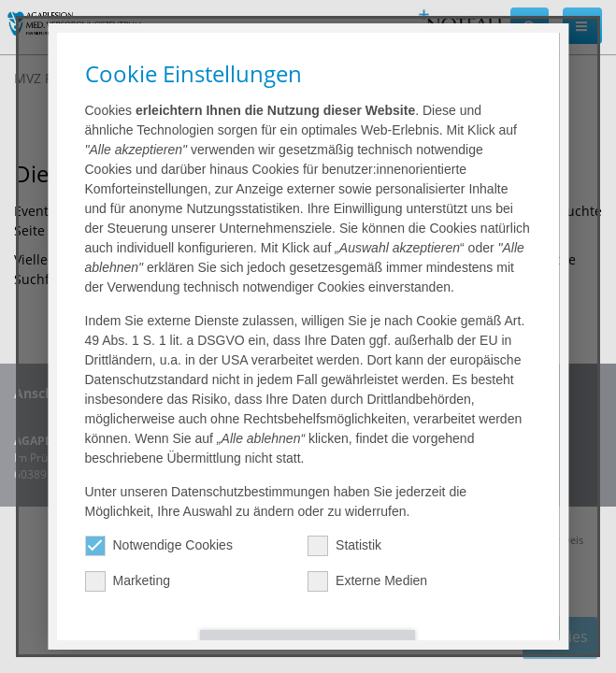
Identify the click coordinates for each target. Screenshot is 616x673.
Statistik (345, 545)
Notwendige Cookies (159, 545)
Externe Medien (368, 581)
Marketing (128, 581)
